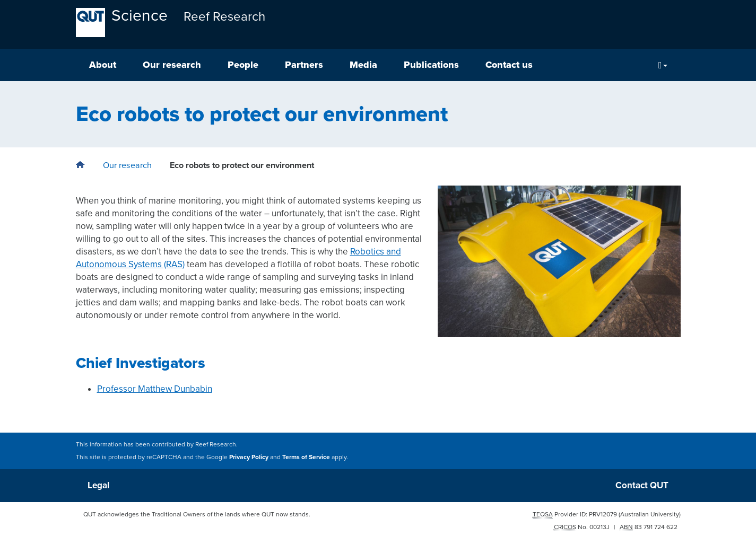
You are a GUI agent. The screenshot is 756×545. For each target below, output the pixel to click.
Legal (98, 485)
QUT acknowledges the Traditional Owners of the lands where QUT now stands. (197, 514)
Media (363, 65)
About (103, 65)
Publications (431, 65)
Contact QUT (642, 485)
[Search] (663, 65)
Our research (172, 65)
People (243, 65)
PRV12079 (603, 514)
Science (140, 16)
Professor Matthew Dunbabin (155, 389)
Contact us (509, 65)
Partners (304, 65)
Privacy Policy (249, 457)
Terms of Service (306, 457)
